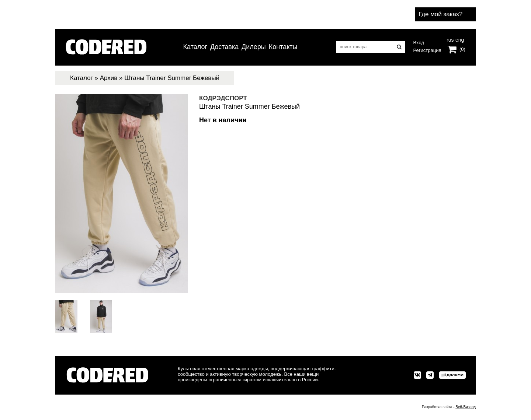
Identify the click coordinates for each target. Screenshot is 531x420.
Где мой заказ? (440, 14)
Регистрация (427, 50)
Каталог (195, 47)
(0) (462, 49)
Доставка (224, 47)
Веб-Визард (466, 407)
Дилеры (254, 47)
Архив (109, 78)
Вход (419, 43)
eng (459, 39)
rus (450, 39)
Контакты (283, 47)
